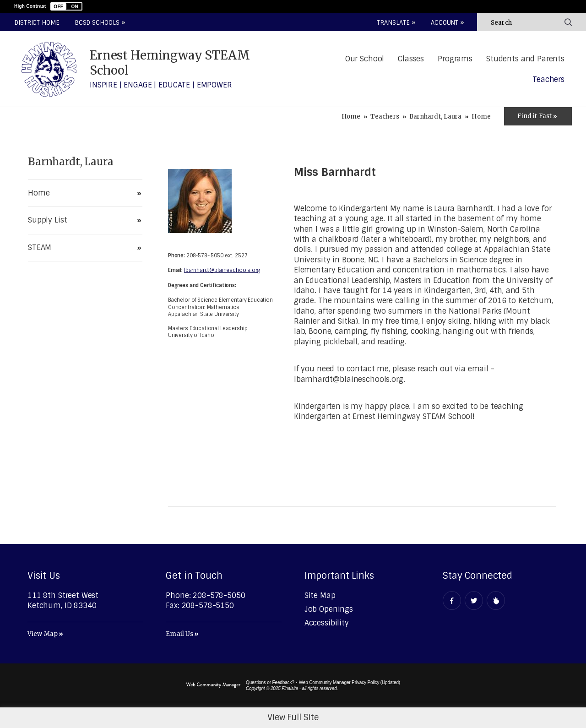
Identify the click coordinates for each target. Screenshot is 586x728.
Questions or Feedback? (270, 682)
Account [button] (445, 23)
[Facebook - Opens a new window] (452, 600)
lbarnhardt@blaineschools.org (222, 270)
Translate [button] (393, 23)
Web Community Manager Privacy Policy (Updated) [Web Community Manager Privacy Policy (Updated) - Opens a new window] (350, 682)
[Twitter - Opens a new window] (474, 600)
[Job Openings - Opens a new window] (329, 609)
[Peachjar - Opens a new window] (496, 600)
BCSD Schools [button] (97, 23)
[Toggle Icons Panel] (538, 116)
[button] (66, 6)
